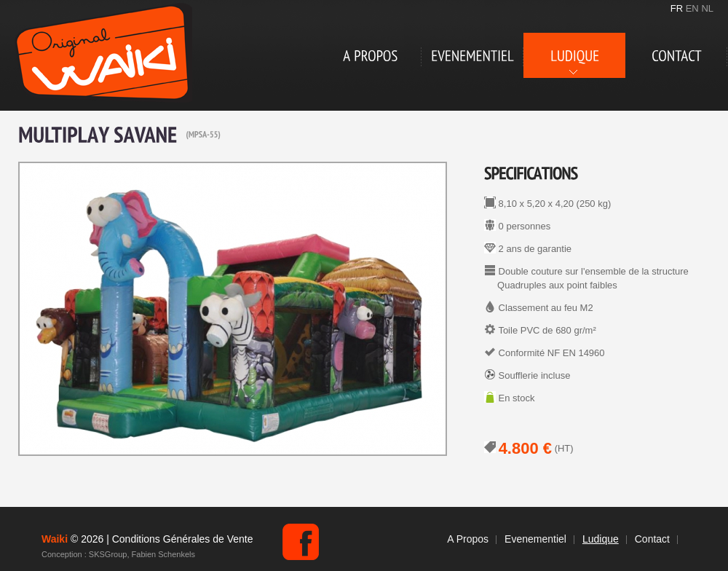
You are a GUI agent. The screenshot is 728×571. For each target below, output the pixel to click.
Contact (652, 539)
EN (692, 8)
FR (677, 8)
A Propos (468, 539)
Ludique (601, 539)
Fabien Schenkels (163, 554)
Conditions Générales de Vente (183, 539)
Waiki (103, 53)
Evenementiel (535, 539)
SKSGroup (108, 554)
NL (707, 8)
